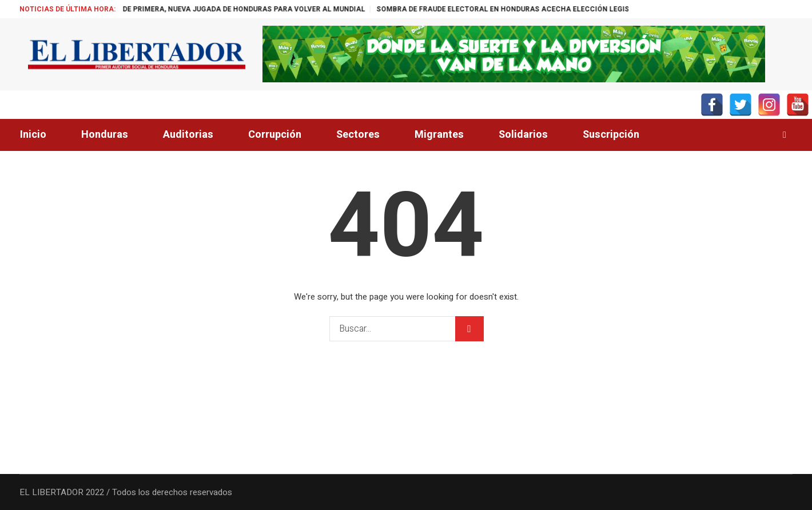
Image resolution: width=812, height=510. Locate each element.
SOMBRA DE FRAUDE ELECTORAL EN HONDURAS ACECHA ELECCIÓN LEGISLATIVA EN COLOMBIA (561, 9)
